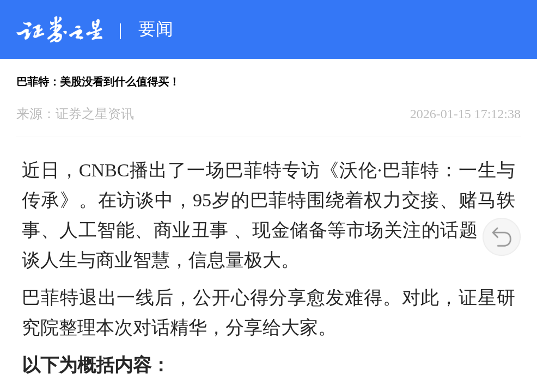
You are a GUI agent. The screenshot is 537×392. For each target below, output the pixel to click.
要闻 (156, 29)
